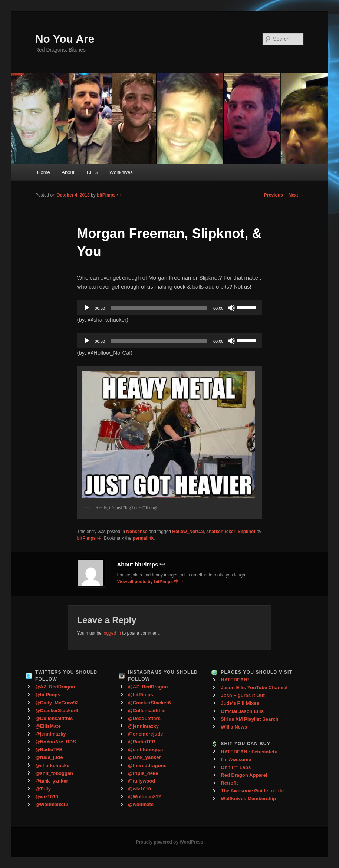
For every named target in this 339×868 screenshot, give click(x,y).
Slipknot (246, 532)
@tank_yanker (52, 781)
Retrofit (229, 783)
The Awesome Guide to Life (252, 791)
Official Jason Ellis (242, 711)
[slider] (159, 308)
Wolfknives (121, 172)
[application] (170, 308)
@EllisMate (48, 726)
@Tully (43, 789)
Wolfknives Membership (248, 798)
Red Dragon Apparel (244, 775)
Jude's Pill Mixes (240, 703)
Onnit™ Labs (236, 767)
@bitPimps (48, 695)
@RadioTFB (49, 749)
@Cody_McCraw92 (57, 703)
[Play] (87, 308)
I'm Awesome (236, 759)
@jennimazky (51, 734)
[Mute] (231, 308)
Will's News (234, 727)
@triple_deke (143, 773)
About (68, 172)
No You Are (65, 39)
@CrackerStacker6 (57, 711)
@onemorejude (145, 734)
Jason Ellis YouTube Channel (254, 688)
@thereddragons (147, 765)
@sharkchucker (53, 765)
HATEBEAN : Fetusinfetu (249, 752)
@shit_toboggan (54, 773)
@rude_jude (49, 757)
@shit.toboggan (146, 749)
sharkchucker (221, 532)
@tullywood (141, 781)
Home (44, 172)
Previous (271, 195)
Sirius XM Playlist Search (249, 719)
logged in (112, 633)
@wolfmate (141, 804)
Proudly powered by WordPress (169, 842)
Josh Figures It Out (243, 695)
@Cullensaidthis (54, 718)
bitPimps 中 (109, 195)
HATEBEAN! (235, 680)
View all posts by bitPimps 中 (151, 582)
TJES (92, 172)
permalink (143, 538)
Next (296, 195)
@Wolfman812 (52, 804)
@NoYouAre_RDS (56, 742)
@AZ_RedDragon (55, 687)
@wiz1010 (47, 797)
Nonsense (137, 532)
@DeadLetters (144, 718)
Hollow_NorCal (188, 532)
